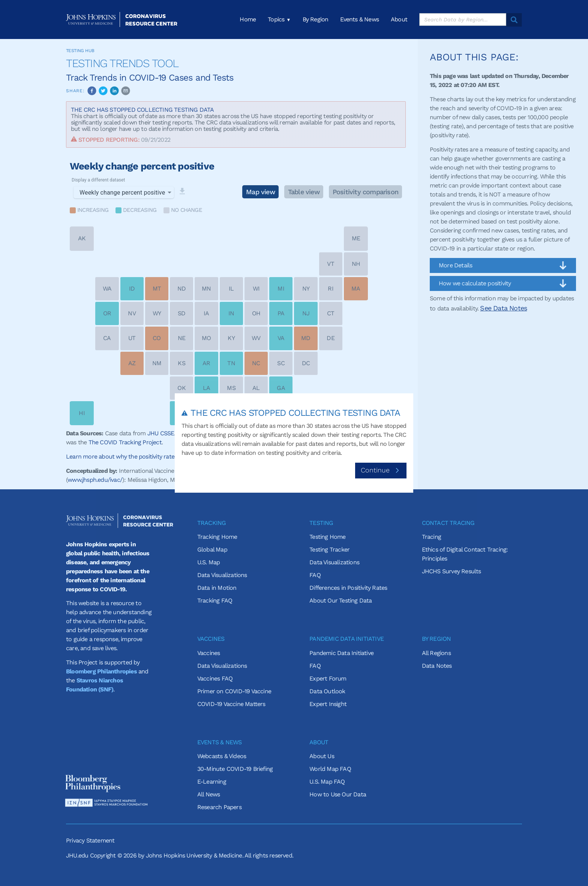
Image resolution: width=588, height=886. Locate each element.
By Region (316, 19)
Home (248, 19)
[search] (463, 19)
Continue (381, 470)
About (399, 19)
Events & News (359, 19)
